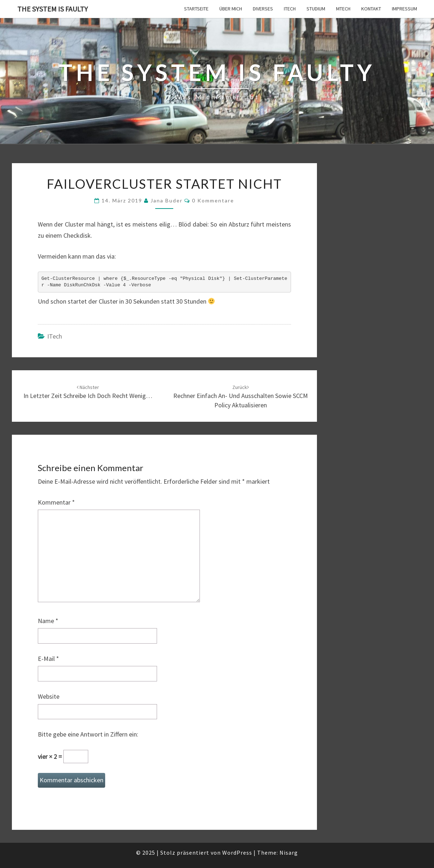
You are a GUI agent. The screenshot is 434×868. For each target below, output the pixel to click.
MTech (343, 9)
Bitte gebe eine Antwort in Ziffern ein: (88, 734)
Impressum (404, 9)
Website (49, 696)
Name (48, 621)
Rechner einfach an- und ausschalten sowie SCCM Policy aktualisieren (241, 397)
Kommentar (56, 502)
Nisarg (289, 853)
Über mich (231, 9)
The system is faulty (53, 9)
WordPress (237, 853)
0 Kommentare (213, 200)
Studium (316, 9)
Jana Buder (167, 200)
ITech (290, 9)
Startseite (196, 9)
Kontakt (371, 9)
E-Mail (48, 659)
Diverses (263, 9)
